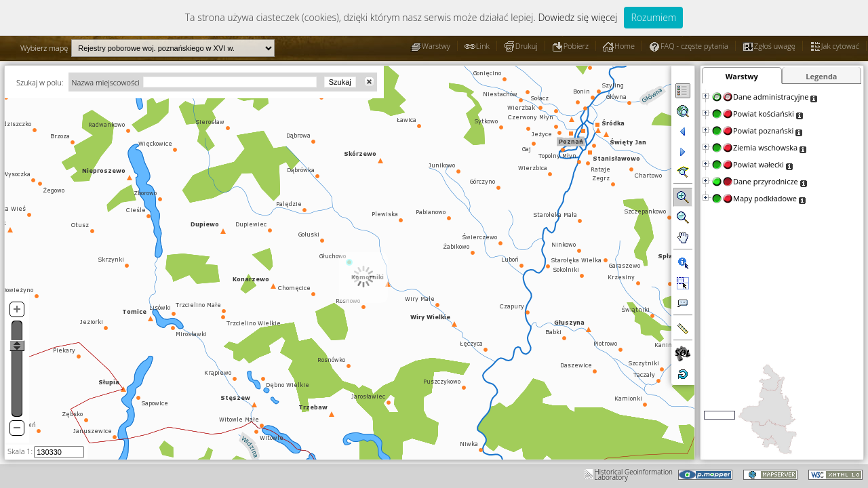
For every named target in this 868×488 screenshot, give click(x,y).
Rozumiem (653, 17)
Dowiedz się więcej (577, 17)
